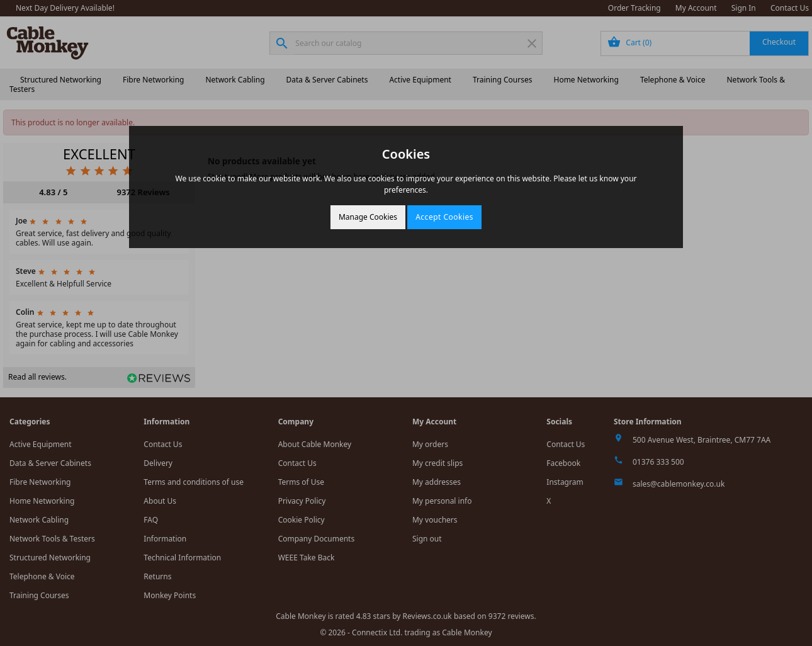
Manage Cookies (368, 217)
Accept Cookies (444, 217)
